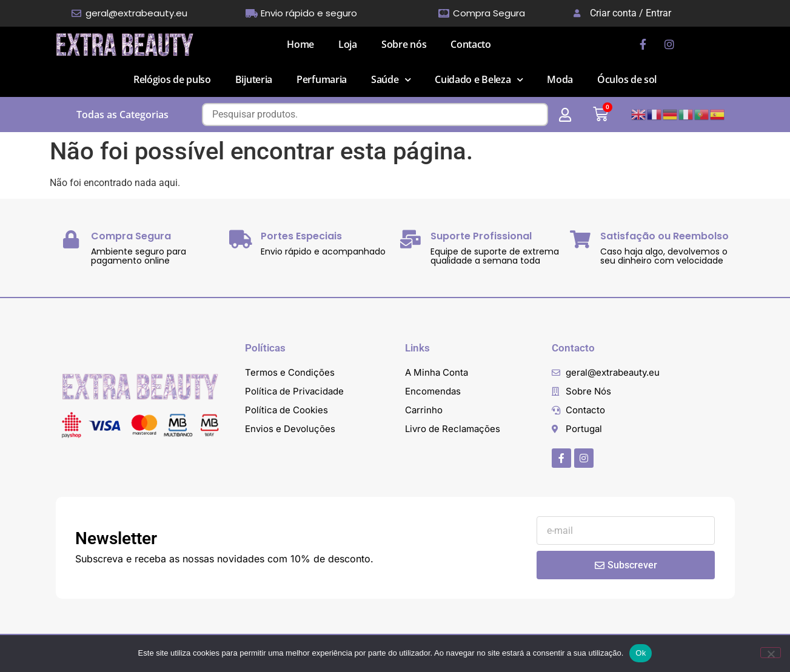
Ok (641, 653)
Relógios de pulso (172, 79)
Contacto (471, 44)
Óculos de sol (627, 79)
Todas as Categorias (122, 115)
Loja (348, 44)
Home (300, 44)
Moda (560, 79)
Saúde (391, 80)
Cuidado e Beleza (479, 80)
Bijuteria (254, 79)
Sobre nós (404, 44)
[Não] (771, 653)
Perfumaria (322, 79)
